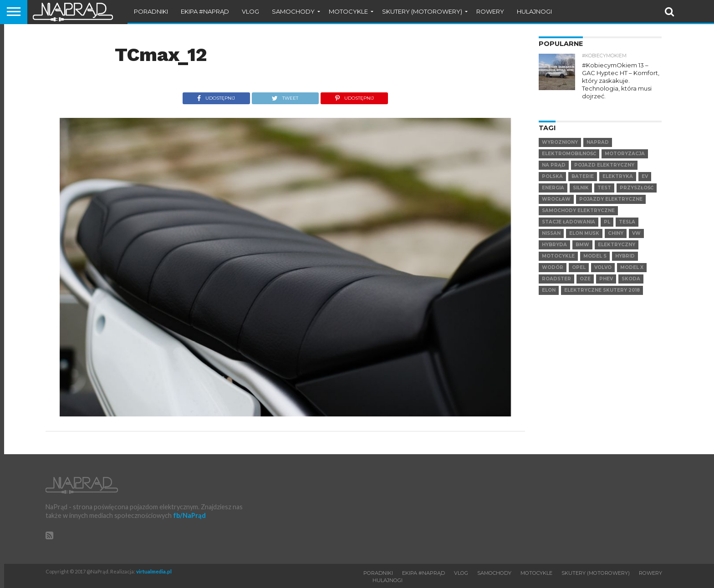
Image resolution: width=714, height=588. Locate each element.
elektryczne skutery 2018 (602, 282)
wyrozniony (560, 134)
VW (636, 225)
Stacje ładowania (569, 214)
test (604, 180)
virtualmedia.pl (154, 571)
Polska (552, 168)
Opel (579, 259)
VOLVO (603, 259)
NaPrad (598, 134)
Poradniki (151, 11)
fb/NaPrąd (189, 515)
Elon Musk (584, 225)
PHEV (606, 271)
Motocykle (348, 11)
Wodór (553, 259)
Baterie (583, 168)
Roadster (556, 271)
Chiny (616, 225)
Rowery (490, 11)
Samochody (293, 11)
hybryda (554, 236)
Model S (595, 248)
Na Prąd (554, 157)
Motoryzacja (625, 145)
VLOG (250, 11)
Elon (549, 282)
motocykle (558, 248)
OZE (585, 271)
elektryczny (617, 236)
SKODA (631, 271)
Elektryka (618, 168)
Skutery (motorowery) (422, 11)
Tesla (627, 214)
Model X (632, 259)
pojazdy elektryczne (611, 191)
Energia (553, 180)
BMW (582, 236)
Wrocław (556, 191)
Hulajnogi (534, 11)
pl (607, 214)
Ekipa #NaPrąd (205, 11)
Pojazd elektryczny (604, 157)
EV (645, 168)
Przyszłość (637, 180)
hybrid (625, 248)
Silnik (581, 180)
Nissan (551, 225)
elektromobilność (569, 145)
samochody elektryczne (578, 202)
